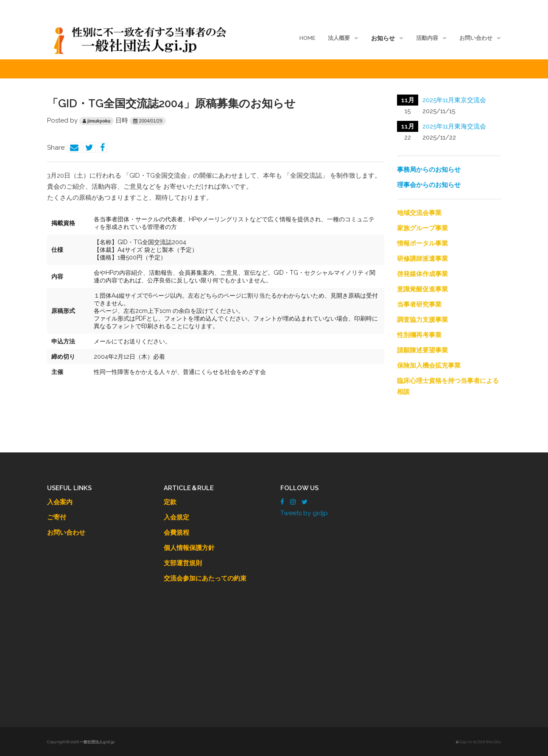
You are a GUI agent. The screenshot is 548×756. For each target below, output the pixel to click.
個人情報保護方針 (189, 548)
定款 (170, 502)
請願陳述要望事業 (422, 350)
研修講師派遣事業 (422, 259)
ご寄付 (57, 517)
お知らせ (383, 38)
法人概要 (339, 38)
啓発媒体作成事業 (422, 274)
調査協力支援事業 (422, 320)
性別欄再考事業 (419, 335)
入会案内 (60, 502)
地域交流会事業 (419, 213)
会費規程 (176, 533)
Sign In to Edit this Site (478, 742)
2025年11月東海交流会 (454, 126)
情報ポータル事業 (422, 243)
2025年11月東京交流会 (454, 100)
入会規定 (176, 517)
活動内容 (427, 38)
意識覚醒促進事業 (422, 289)
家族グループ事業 (422, 228)
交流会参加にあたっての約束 (205, 578)
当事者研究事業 (419, 304)
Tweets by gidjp (304, 513)
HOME (307, 38)
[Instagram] (293, 502)
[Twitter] (305, 502)
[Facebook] (282, 502)
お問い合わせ (476, 38)
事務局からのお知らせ (429, 170)
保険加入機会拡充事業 (429, 365)
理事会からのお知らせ (429, 185)
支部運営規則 (183, 563)
